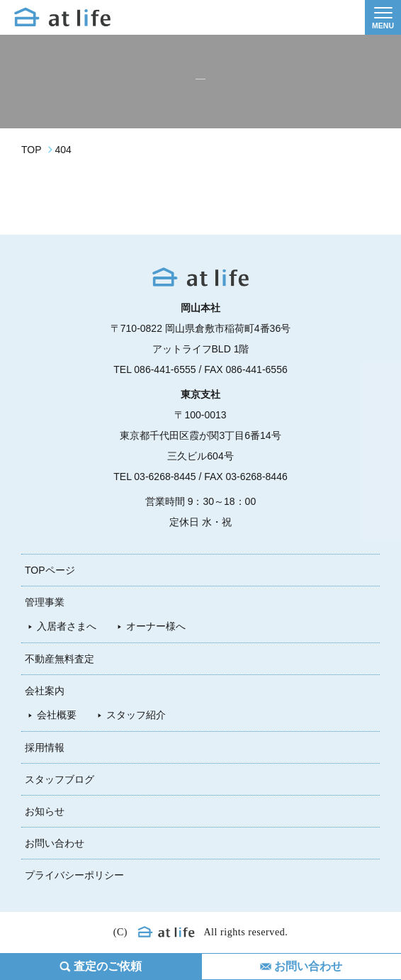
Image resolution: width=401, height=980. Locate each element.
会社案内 (45, 691)
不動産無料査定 (60, 659)
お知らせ (45, 811)
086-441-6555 (165, 369)
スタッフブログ (60, 779)
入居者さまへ (67, 626)
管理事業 (45, 602)
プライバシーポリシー (74, 875)
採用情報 (45, 747)
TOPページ (50, 570)
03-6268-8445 (165, 477)
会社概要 (57, 715)
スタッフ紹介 (136, 715)
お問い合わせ (55, 843)
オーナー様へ (156, 626)
